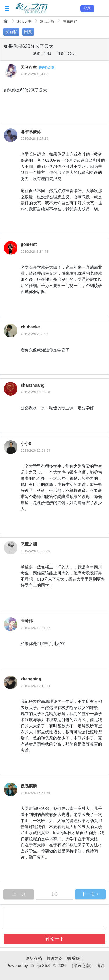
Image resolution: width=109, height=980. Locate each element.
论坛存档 (34, 958)
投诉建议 (55, 958)
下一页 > (90, 894)
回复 (28, 32)
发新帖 (11, 32)
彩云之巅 (47, 21)
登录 (87, 8)
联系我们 (75, 958)
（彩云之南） (82, 966)
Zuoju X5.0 (41, 966)
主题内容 (70, 21)
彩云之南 (24, 21)
